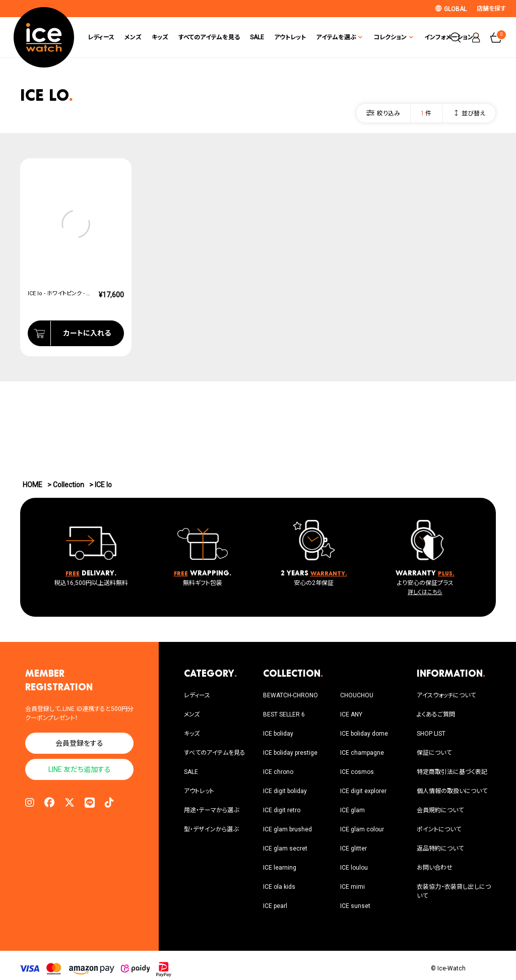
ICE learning (280, 868)
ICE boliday (278, 734)
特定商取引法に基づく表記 (452, 772)
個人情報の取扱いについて (452, 791)
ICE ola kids (279, 887)
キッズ (149, 37)
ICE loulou (354, 868)
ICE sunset (355, 906)
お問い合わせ (435, 868)
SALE (246, 37)
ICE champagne (362, 753)
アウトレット (279, 37)
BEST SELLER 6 (284, 714)
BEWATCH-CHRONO (291, 695)
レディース (90, 37)
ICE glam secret (285, 848)
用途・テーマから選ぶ (211, 810)
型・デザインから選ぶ (211, 829)
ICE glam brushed (287, 829)
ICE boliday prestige (290, 753)
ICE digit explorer (363, 791)
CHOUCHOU (357, 695)
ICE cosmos (357, 772)
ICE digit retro (282, 810)
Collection (69, 485)
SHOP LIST (431, 734)
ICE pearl (275, 906)
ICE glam (352, 810)
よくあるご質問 (436, 714)
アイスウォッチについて (446, 695)
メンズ (122, 37)
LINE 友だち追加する (80, 769)
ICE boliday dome (364, 734)
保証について (434, 753)
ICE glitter (353, 848)
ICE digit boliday (285, 791)
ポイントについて (439, 829)
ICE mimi (352, 887)
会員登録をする (79, 743)
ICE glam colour (362, 829)
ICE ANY (351, 714)
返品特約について (440, 848)
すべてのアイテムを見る (199, 37)
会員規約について (440, 810)
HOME (33, 485)
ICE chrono (278, 772)
